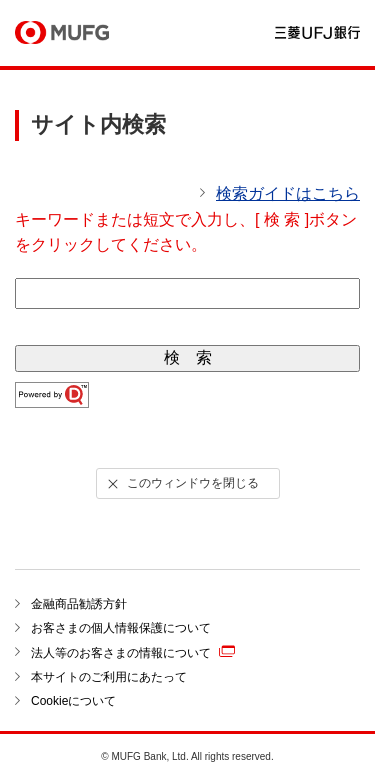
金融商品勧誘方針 (79, 604)
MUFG (62, 33)
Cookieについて (73, 701)
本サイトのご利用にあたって (109, 677)
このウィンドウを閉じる (181, 483)
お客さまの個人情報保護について (121, 628)
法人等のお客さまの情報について (133, 652)
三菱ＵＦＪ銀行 (317, 33)
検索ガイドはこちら (288, 193)
